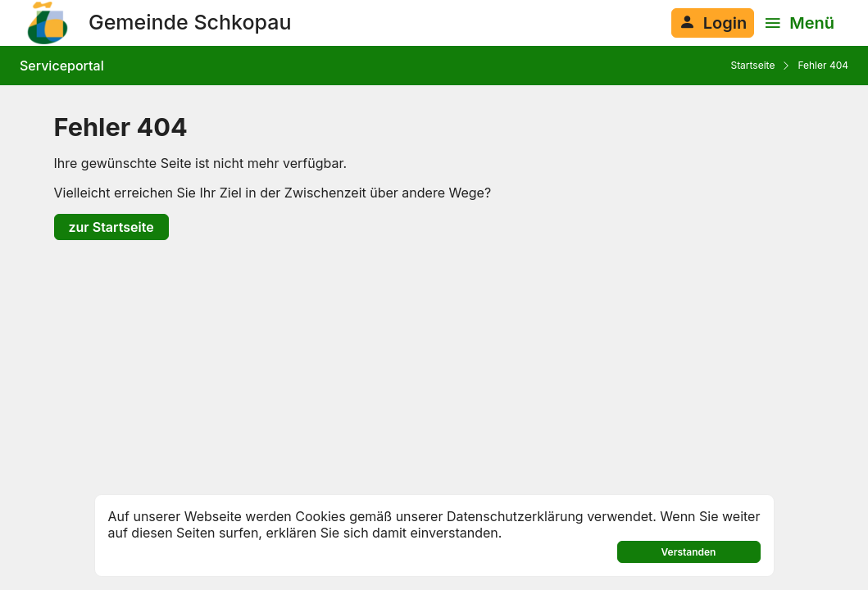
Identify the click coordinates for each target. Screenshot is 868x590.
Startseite (752, 65)
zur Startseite (111, 227)
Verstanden (689, 552)
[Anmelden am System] (713, 23)
